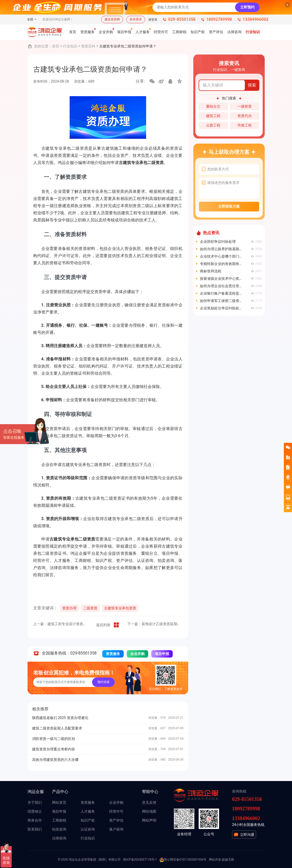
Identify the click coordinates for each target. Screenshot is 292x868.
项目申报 (162, 654)
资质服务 (113, 654)
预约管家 (104, 682)
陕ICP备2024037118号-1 (140, 860)
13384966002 (256, 19)
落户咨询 (116, 829)
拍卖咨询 (59, 829)
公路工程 (213, 125)
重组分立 (213, 106)
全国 (30, 19)
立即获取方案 (229, 206)
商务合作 (35, 820)
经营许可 (116, 811)
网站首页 (59, 802)
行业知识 (70, 46)
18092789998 (219, 19)
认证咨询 (88, 829)
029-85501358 (182, 19)
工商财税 (59, 820)
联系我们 (35, 829)
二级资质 (90, 608)
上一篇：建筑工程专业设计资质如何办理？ (61, 624)
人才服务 (88, 811)
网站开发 (215, 860)
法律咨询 (59, 838)
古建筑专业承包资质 (120, 608)
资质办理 (69, 608)
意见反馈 (149, 802)
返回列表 (108, 625)
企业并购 (137, 654)
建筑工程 (213, 116)
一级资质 (245, 106)
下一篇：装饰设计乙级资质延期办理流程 (155, 624)
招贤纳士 (35, 811)
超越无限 (228, 860)
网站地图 (149, 811)
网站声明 (149, 820)
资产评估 (116, 820)
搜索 (252, 85)
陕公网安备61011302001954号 (183, 860)
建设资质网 (112, 19)
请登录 (153, 20)
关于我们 (35, 802)
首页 (56, 46)
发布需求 (136, 19)
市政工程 (245, 125)
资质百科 (88, 46)
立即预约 (247, 7)
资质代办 (245, 116)
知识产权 (88, 820)
